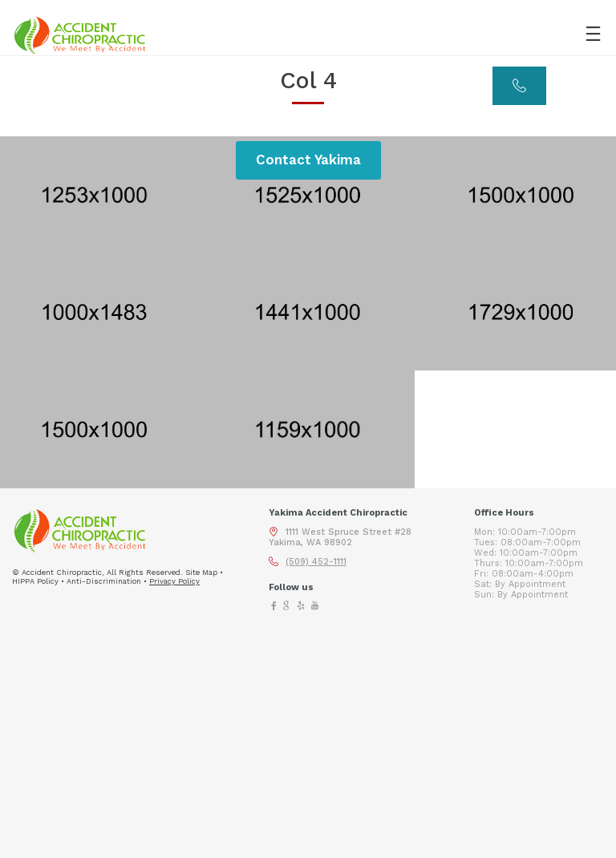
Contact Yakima (308, 160)
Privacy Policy (174, 581)
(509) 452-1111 (316, 562)
